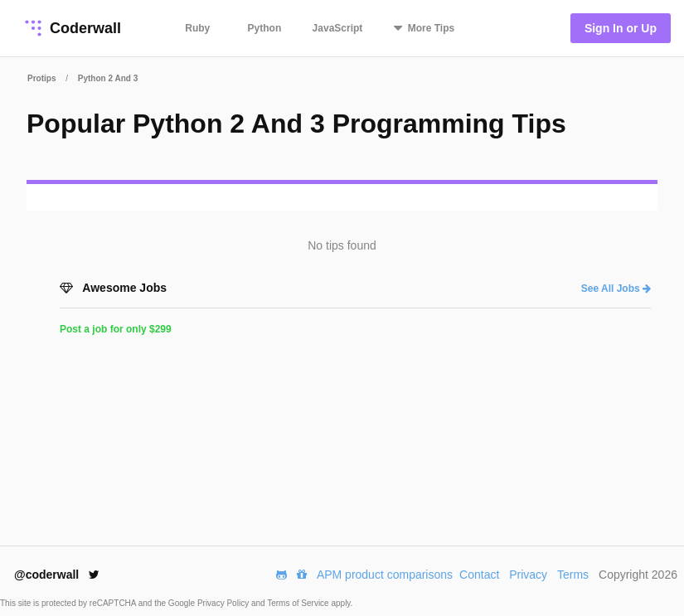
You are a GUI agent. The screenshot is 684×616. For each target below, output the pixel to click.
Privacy (528, 575)
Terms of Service (299, 603)
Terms (573, 575)
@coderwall (57, 575)
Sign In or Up (621, 28)
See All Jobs (616, 289)
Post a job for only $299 (116, 329)
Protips (41, 78)
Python (265, 28)
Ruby (197, 28)
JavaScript (338, 28)
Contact (479, 575)
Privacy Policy (224, 603)
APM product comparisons (385, 575)
